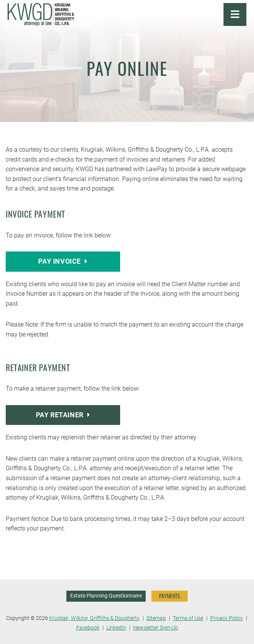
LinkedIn (116, 628)
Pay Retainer (63, 415)
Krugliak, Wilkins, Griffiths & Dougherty (94, 618)
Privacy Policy (227, 618)
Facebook (88, 628)
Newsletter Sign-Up (156, 628)
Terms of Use (188, 618)
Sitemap (156, 618)
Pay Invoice (63, 261)
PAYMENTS (170, 596)
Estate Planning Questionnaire (106, 596)
